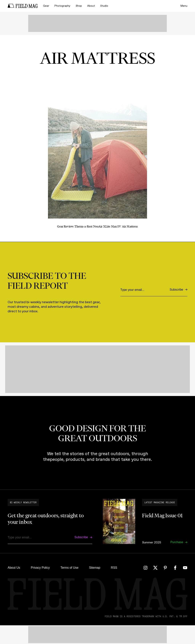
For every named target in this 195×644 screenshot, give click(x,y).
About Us (14, 568)
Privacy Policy (40, 568)
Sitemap (95, 568)
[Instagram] (145, 568)
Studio (104, 6)
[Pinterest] (165, 568)
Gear (46, 6)
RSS (114, 568)
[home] (23, 6)
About (91, 6)
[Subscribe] (179, 290)
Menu (184, 6)
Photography (62, 6)
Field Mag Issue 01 (162, 515)
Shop (79, 6)
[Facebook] (175, 568)
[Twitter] (155, 568)
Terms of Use (69, 568)
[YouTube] (185, 568)
